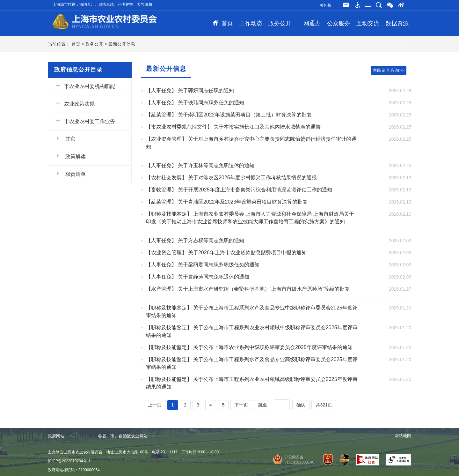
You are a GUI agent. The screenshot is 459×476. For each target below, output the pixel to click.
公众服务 (339, 23)
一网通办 (309, 23)
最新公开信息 (122, 44)
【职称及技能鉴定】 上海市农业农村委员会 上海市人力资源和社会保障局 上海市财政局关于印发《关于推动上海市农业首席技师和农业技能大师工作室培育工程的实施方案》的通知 (250, 218)
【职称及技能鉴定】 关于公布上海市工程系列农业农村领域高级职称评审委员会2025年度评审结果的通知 (252, 383)
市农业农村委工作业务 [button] (85, 121)
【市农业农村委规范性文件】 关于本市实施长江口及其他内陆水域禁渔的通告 (233, 127)
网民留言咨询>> (389, 70)
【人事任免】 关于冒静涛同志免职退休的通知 (198, 277)
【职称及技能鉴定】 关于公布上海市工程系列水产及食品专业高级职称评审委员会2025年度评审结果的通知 (252, 363)
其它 (65, 138)
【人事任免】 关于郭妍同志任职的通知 (190, 90)
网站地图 (403, 436)
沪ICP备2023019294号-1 (69, 461)
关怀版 (325, 5)
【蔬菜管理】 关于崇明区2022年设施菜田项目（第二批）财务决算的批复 (229, 115)
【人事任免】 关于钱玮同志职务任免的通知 (195, 103)
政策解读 (70, 156)
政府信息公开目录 (78, 70)
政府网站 (60, 436)
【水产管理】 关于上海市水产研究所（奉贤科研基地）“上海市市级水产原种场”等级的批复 (248, 289)
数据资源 (397, 23)
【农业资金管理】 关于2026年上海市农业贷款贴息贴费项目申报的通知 (226, 253)
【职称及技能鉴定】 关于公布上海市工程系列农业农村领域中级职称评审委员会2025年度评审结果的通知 (252, 331)
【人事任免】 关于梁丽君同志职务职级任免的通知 (203, 265)
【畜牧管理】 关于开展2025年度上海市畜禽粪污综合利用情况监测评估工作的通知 (239, 190)
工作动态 (251, 23)
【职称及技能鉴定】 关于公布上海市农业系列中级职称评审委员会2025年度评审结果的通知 (249, 347)
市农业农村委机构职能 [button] (85, 86)
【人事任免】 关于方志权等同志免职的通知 (195, 240)
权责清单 (70, 174)
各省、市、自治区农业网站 (127, 436)
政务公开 (280, 23)
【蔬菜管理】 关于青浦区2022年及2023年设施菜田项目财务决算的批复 (227, 202)
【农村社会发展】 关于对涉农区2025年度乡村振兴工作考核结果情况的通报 (231, 178)
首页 (223, 23)
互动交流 (368, 23)
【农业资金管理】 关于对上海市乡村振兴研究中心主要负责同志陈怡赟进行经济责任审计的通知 (251, 143)
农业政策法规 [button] (75, 103)
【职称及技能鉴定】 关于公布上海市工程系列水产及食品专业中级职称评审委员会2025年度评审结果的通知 (252, 312)
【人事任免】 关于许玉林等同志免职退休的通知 (200, 165)
